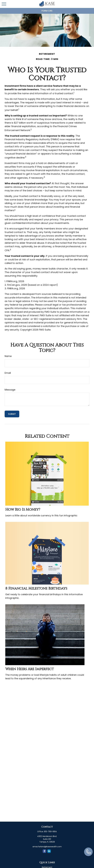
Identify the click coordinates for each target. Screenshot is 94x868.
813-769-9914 (50, 832)
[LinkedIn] (49, 851)
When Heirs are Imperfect (30, 669)
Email (8, 373)
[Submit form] (12, 414)
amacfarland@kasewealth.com (47, 847)
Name (8, 356)
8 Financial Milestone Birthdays (36, 588)
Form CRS (47, 11)
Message (10, 390)
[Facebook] (44, 851)
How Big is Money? (23, 510)
